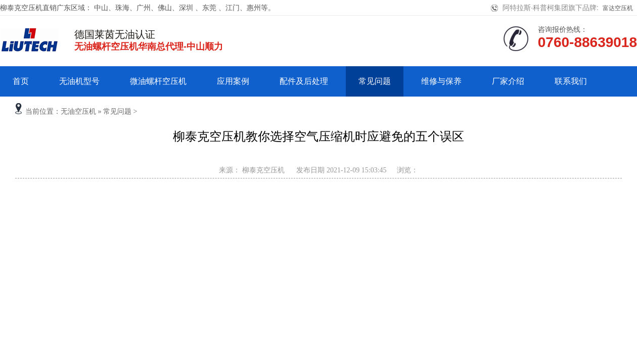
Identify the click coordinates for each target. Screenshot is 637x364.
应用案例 (233, 81)
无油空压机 (78, 111)
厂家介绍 (508, 81)
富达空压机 (618, 8)
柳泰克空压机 (262, 170)
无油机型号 (79, 81)
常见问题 (375, 81)
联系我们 (571, 81)
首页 (21, 81)
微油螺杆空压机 (158, 81)
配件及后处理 (304, 81)
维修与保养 (441, 81)
